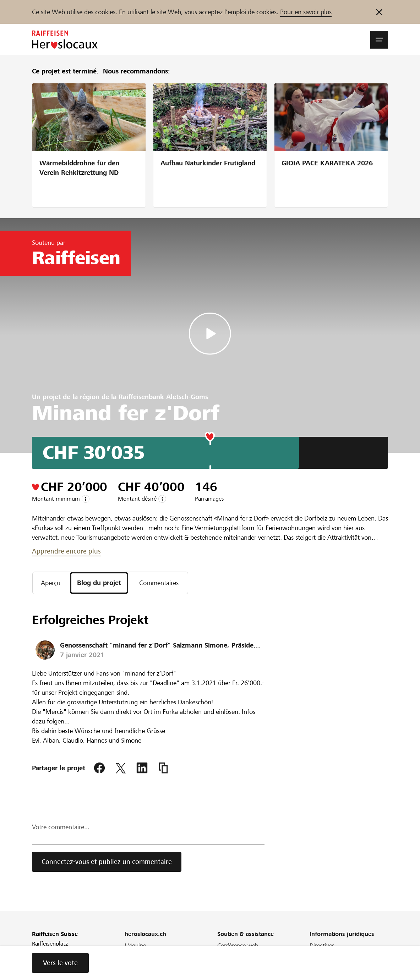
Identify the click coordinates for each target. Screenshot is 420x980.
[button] (379, 40)
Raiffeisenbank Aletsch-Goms (163, 397)
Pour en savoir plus (306, 12)
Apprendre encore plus (66, 551)
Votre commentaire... (61, 827)
